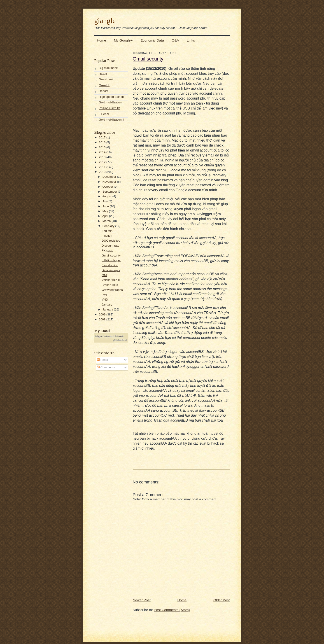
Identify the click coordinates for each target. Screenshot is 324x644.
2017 (103, 137)
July (106, 201)
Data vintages (111, 270)
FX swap (107, 251)
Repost (104, 91)
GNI (104, 275)
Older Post (221, 600)
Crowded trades (112, 290)
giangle (105, 21)
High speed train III (111, 97)
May (106, 211)
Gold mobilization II (112, 120)
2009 (103, 314)
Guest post (106, 79)
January (107, 304)
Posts (102, 360)
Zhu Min (107, 231)
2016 (103, 142)
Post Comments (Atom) (172, 610)
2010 (103, 172)
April (106, 216)
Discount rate (110, 246)
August (107, 196)
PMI (104, 295)
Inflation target (111, 260)
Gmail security (111, 255)
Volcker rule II (111, 280)
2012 (103, 162)
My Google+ (123, 40)
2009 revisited (111, 241)
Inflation (107, 236)
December (110, 177)
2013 (103, 157)
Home (101, 40)
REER (103, 74)
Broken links (110, 285)
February (109, 226)
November (110, 182)
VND (105, 300)
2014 (103, 152)
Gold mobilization (110, 102)
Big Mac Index (108, 68)
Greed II (104, 85)
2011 (103, 167)
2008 (103, 319)
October (108, 187)
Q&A (175, 40)
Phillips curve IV (110, 108)
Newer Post (142, 600)
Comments (106, 367)
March (107, 221)
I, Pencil (104, 114)
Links (191, 40)
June (106, 206)
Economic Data (152, 40)
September (110, 192)
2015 (103, 147)
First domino (110, 265)
